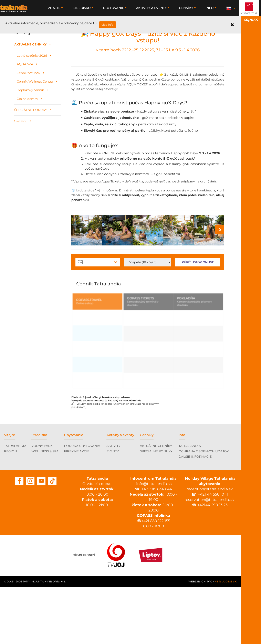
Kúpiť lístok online (198, 321)
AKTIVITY (113, 503)
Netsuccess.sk (226, 639)
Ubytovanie (74, 492)
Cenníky (147, 492)
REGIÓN (11, 509)
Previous (80, 340)
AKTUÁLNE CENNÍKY (156, 503)
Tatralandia (21, 8)
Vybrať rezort (249, 13)
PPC (210, 639)
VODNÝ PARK (42, 503)
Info (182, 492)
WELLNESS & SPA (45, 509)
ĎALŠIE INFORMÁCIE (195, 514)
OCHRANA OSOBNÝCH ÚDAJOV (204, 509)
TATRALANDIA (15, 503)
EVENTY (113, 509)
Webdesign (197, 639)
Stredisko (39, 492)
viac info (106, 25)
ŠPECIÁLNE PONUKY (156, 509)
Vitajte (10, 492)
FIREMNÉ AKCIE (77, 509)
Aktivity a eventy (120, 492)
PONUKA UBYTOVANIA (82, 503)
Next (216, 340)
